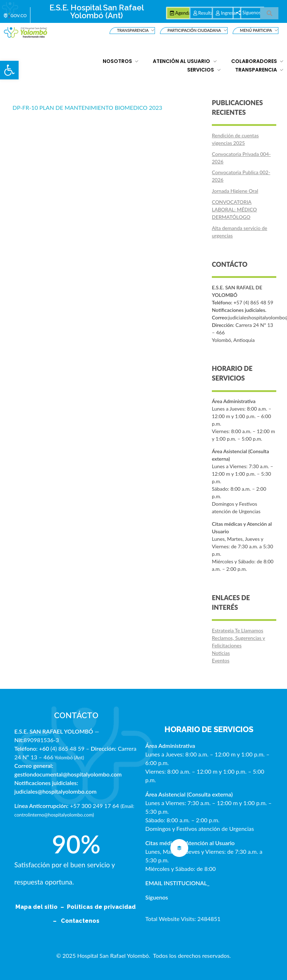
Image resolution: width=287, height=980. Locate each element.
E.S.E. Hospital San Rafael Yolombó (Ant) (97, 11)
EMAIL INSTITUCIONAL (176, 883)
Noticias (221, 653)
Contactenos (80, 921)
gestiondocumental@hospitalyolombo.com (68, 774)
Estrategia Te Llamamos (238, 630)
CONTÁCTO (76, 715)
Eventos (221, 660)
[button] (9, 70)
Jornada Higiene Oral (235, 191)
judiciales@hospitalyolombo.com (55, 791)
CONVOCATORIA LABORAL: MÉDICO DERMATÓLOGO (234, 209)
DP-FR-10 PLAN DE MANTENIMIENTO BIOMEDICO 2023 (87, 107)
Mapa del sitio (37, 907)
